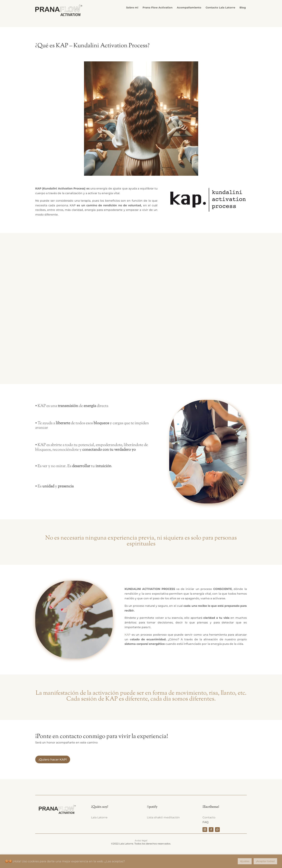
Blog (243, 8)
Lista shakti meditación (163, 816)
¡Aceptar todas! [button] (265, 861)
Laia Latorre (99, 816)
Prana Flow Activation (158, 8)
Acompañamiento (189, 8)
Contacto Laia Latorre (220, 8)
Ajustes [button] (245, 861)
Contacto (209, 816)
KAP (127, 634)
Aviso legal (141, 839)
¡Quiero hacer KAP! (53, 758)
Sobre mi (132, 8)
